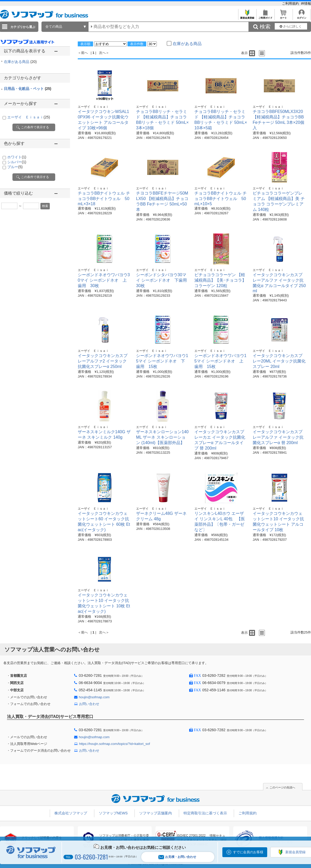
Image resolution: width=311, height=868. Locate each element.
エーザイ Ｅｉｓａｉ (29, 117)
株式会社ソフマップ (71, 813)
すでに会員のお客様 (248, 852)
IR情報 (306, 3)
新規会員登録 (247, 16)
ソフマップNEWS (113, 813)
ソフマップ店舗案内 (155, 813)
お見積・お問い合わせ (177, 857)
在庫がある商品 (20, 62)
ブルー (15, 167)
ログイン (302, 16)
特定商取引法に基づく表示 (205, 813)
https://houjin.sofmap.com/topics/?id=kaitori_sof (115, 744)
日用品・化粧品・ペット (28, 89)
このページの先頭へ (282, 787)
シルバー (17, 162)
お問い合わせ (89, 704)
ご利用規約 (291, 3)
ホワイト (17, 157)
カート (283, 16)
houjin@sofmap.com (94, 697)
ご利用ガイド (265, 16)
